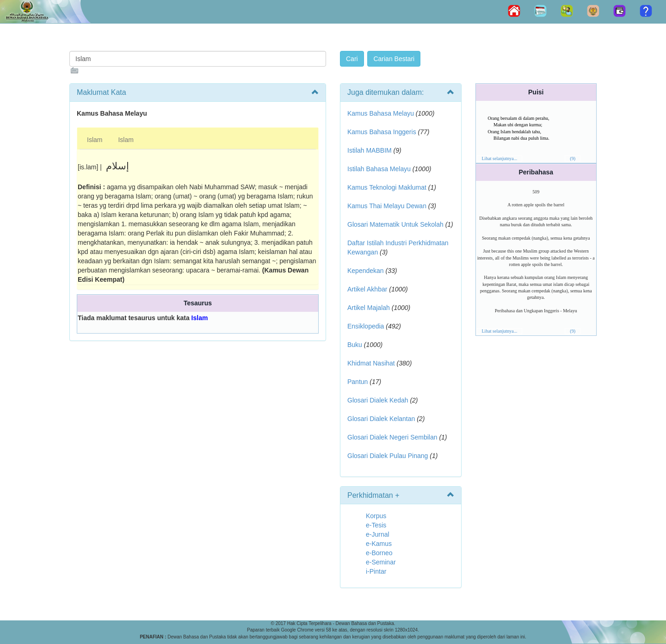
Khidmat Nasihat (371, 363)
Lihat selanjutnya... (500, 158)
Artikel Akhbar (367, 289)
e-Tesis (376, 525)
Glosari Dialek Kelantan (381, 419)
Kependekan (366, 271)
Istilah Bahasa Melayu (379, 169)
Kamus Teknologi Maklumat (387, 187)
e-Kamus (379, 544)
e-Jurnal (378, 534)
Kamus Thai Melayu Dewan (387, 206)
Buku (355, 345)
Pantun (358, 382)
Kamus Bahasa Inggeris (382, 132)
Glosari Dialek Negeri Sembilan (392, 437)
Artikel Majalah (369, 308)
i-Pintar (376, 571)
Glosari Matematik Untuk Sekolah (395, 224)
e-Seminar (381, 562)
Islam (95, 140)
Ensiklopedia (366, 326)
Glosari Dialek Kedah (378, 400)
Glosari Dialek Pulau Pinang (388, 456)
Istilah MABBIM (370, 150)
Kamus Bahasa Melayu (382, 113)
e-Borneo (379, 553)
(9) (573, 158)
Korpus (376, 516)
